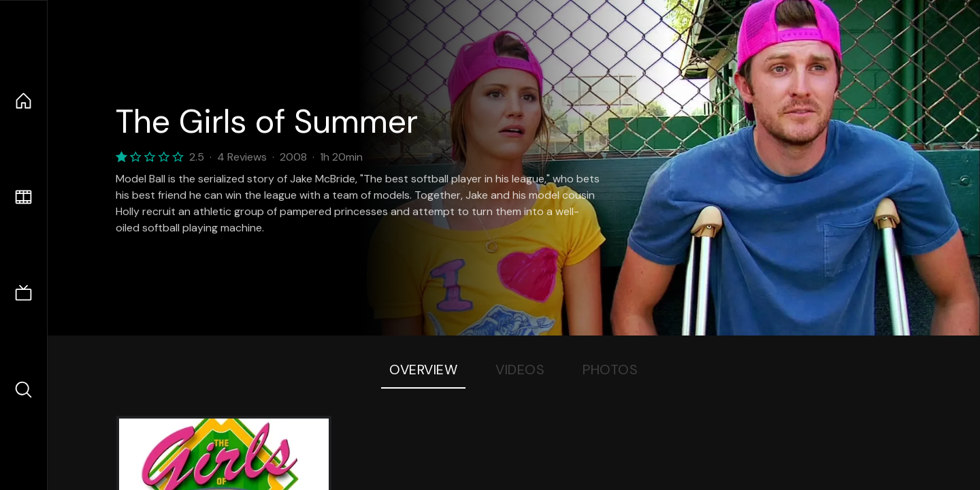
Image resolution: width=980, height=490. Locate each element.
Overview (423, 370)
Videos (520, 370)
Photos (610, 370)
